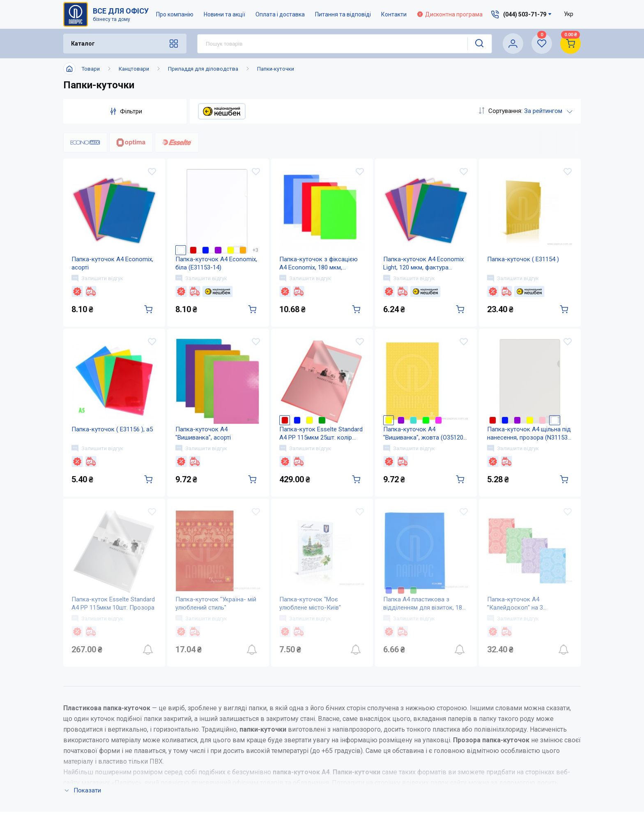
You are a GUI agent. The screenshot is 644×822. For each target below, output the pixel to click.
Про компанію (175, 14)
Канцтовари (134, 69)
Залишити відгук (97, 278)
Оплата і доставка (280, 14)
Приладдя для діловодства (203, 69)
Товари (91, 69)
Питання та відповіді (343, 14)
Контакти (394, 14)
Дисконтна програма (450, 14)
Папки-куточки (276, 69)
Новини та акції (224, 14)
